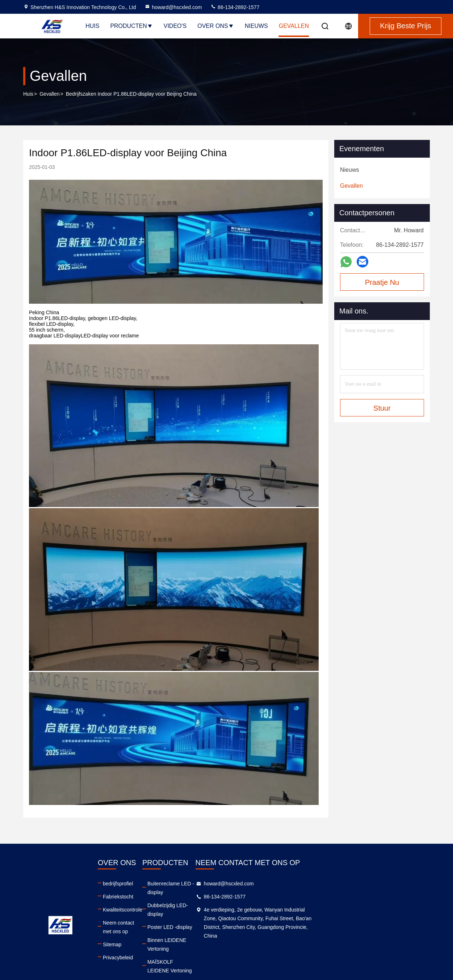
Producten (131, 26)
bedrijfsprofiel (141, 884)
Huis (92, 26)
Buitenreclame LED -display (244, 884)
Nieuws (256, 26)
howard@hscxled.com (173, 7)
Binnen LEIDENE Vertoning (243, 923)
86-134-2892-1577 (235, 7)
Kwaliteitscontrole (146, 910)
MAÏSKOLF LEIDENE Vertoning (248, 936)
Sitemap (136, 936)
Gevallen (294, 26)
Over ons (215, 26)
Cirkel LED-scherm (234, 949)
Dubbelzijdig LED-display (241, 897)
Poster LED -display (235, 910)
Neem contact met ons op (155, 923)
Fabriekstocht (142, 897)
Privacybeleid (141, 949)
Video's (175, 26)
